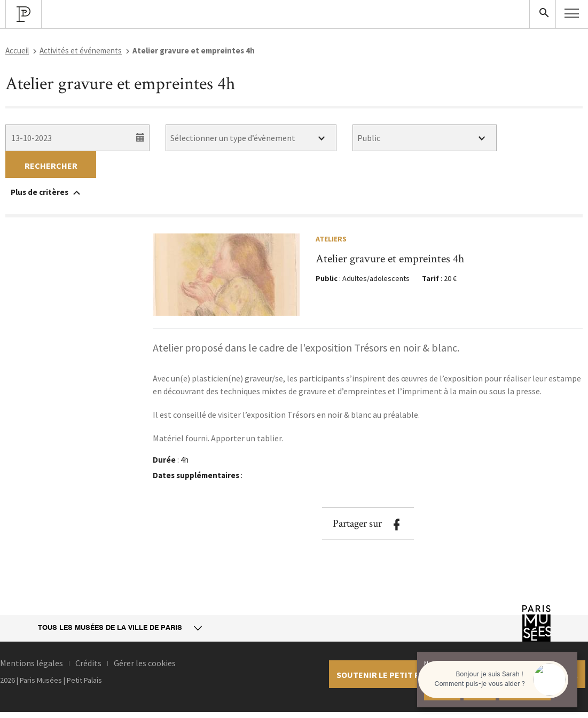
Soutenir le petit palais (389, 675)
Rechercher (51, 166)
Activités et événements (81, 50)
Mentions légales (32, 663)
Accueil (17, 50)
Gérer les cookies (145, 663)
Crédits (88, 663)
